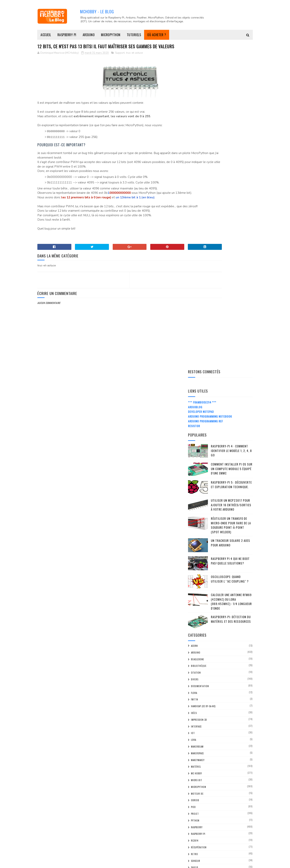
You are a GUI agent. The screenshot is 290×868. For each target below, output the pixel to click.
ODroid (195, 474)
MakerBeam (197, 420)
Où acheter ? (157, 35)
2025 (197, 606)
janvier (202, 792)
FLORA (194, 367)
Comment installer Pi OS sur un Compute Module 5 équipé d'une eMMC (232, 142)
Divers (195, 353)
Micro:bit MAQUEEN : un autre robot (220, 762)
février (202, 786)
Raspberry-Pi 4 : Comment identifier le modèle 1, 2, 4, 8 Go (231, 124)
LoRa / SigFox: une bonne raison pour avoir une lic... (220, 778)
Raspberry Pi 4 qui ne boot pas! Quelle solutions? (230, 234)
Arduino (89, 35)
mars (200, 690)
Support (120, 61)
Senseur (196, 534)
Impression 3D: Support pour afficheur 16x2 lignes (222, 705)
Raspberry (197, 501)
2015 (196, 821)
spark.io (196, 548)
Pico (193, 481)
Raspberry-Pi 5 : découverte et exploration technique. (231, 158)
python (195, 494)
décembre (203, 639)
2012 (196, 838)
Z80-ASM (196, 581)
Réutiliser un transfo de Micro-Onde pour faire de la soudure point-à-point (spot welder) (231, 199)
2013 (196, 833)
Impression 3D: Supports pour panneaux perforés (222, 723)
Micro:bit (197, 454)
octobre (203, 651)
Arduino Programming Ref (206, 95)
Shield (195, 541)
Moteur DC (197, 467)
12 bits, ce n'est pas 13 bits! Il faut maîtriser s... (219, 697)
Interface (196, 400)
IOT (193, 407)
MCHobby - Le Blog (97, 11)
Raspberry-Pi (198, 508)
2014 (196, 827)
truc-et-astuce (134, 61)
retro (194, 528)
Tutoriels (134, 35)
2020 (197, 635)
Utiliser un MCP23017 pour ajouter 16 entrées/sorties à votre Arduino (231, 178)
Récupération (199, 521)
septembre (204, 656)
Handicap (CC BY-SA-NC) (203, 380)
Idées (194, 387)
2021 (196, 629)
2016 (196, 816)
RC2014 (195, 514)
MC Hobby (196, 447)
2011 (196, 844)
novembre (203, 645)
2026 (197, 601)
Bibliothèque (199, 340)
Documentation (200, 360)
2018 (196, 804)
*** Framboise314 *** (202, 76)
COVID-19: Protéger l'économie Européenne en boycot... (216, 769)
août (200, 662)
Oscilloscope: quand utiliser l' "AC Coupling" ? (230, 253)
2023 (197, 618)
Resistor (194, 99)
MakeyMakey (198, 434)
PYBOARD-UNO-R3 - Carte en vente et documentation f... (220, 755)
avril (200, 684)
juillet (201, 668)
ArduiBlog (195, 81)
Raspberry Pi (67, 35)
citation (196, 346)
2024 (197, 612)
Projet (195, 487)
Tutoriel (196, 575)
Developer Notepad (201, 85)
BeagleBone (198, 333)
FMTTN (194, 373)
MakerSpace (197, 427)
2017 (196, 810)
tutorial (196, 568)
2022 (197, 623)
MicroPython (111, 35)
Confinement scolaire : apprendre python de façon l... (223, 714)
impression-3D (199, 393)
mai (199, 679)
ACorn (194, 319)
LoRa (194, 414)
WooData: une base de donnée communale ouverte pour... (223, 737)
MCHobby (53, 863)
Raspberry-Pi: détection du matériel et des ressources (231, 293)
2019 (196, 799)
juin (199, 673)
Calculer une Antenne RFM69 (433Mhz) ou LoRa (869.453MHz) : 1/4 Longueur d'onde (231, 275)
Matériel (196, 440)
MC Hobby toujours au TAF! (214, 730)
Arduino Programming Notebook (210, 90)
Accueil (46, 35)
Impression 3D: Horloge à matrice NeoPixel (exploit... (218, 746)
